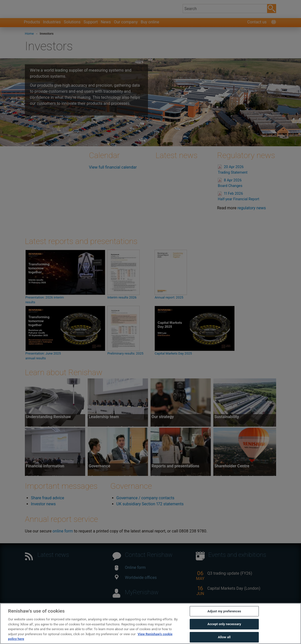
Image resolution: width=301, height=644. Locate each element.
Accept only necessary (224, 624)
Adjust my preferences (224, 611)
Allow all (224, 637)
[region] (150, 624)
